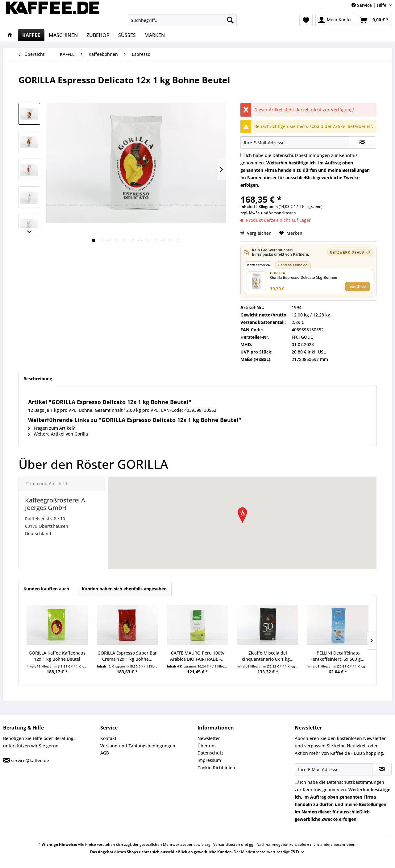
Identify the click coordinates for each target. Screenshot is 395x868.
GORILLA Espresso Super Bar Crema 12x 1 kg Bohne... (127, 656)
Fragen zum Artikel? (51, 428)
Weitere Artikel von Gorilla (58, 434)
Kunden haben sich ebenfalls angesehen (124, 589)
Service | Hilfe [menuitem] (370, 5)
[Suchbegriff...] (182, 20)
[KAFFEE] (31, 35)
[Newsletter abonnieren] (382, 769)
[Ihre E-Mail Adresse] (334, 769)
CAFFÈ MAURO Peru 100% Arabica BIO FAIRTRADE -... (197, 656)
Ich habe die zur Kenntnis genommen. (305, 170)
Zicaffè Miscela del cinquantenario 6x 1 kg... (268, 656)
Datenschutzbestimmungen (301, 155)
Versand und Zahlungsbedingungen (138, 746)
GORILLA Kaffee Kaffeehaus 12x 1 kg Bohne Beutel (57, 656)
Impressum (209, 760)
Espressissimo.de (293, 265)
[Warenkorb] (374, 20)
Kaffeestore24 (258, 265)
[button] (242, 515)
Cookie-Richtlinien (216, 768)
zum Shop (358, 287)
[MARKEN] (155, 35)
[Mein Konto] (335, 20)
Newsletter (209, 738)
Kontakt (108, 738)
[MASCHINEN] (63, 35)
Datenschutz (210, 753)
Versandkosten (283, 213)
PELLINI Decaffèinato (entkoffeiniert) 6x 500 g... (338, 656)
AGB (105, 753)
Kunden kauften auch (46, 589)
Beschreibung (38, 379)
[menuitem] (182, 20)
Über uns (207, 746)
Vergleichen (256, 233)
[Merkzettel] (306, 20)
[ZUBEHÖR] (98, 35)
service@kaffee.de (30, 761)
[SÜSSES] (127, 35)
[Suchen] (230, 20)
